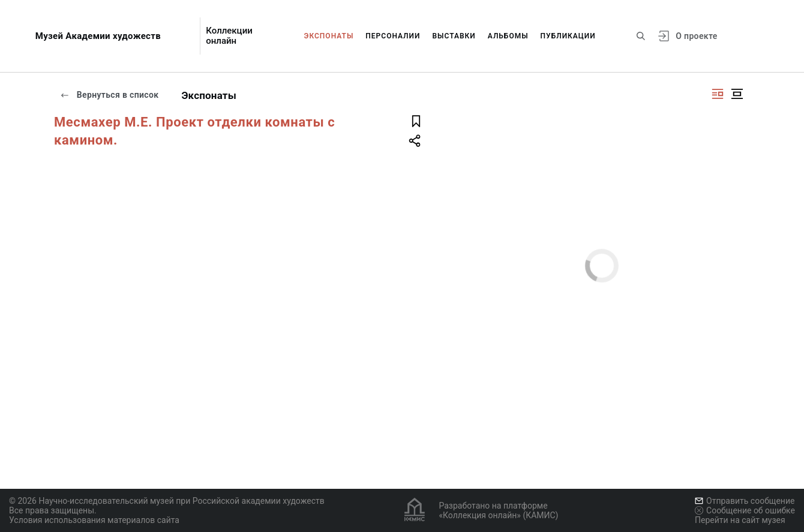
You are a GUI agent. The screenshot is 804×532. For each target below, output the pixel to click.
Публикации (568, 36)
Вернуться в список (109, 95)
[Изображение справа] (718, 94)
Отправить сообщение (745, 501)
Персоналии (393, 36)
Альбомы (508, 36)
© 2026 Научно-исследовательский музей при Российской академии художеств (167, 501)
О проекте (696, 36)
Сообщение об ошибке (745, 510)
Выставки (454, 36)
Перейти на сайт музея (740, 520)
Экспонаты (329, 36)
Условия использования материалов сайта (94, 520)
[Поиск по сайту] (641, 36)
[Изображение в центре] (737, 94)
